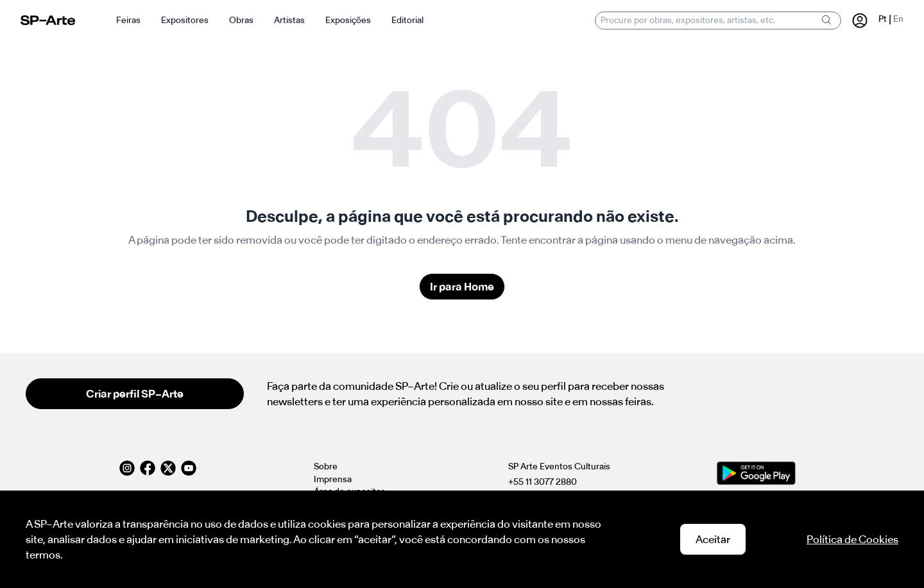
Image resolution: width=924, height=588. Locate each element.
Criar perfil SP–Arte (135, 394)
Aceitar (713, 539)
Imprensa (333, 479)
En (898, 19)
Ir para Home (462, 287)
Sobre (326, 466)
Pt (883, 19)
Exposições (348, 20)
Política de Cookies (852, 539)
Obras (241, 20)
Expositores (185, 20)
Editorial (407, 20)
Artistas (289, 20)
